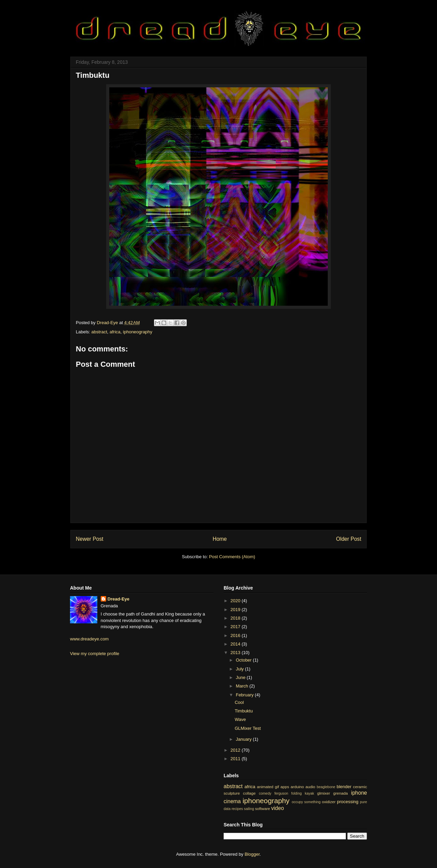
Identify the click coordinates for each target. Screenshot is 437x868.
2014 (236, 644)
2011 (236, 759)
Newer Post (90, 539)
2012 (236, 750)
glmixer (324, 793)
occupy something (306, 802)
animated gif (268, 787)
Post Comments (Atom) (232, 557)
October (244, 660)
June (241, 677)
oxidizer (329, 802)
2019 (236, 610)
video (277, 808)
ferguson (281, 793)
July (241, 669)
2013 (236, 653)
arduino (297, 787)
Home (220, 539)
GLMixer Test (248, 728)
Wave (240, 719)
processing (348, 802)
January (244, 739)
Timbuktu (244, 711)
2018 (236, 618)
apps (285, 787)
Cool (239, 702)
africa (115, 332)
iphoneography (138, 332)
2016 (236, 635)
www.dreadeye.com (89, 639)
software (263, 808)
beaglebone (326, 787)
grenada (341, 793)
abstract (99, 332)
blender (344, 787)
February (245, 695)
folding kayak (303, 793)
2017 (236, 627)
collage (249, 793)
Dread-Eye (118, 599)
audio (311, 787)
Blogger (252, 854)
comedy (265, 793)
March (243, 686)
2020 (236, 601)
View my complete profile (95, 654)
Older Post (349, 539)
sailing (249, 809)
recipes (237, 809)
